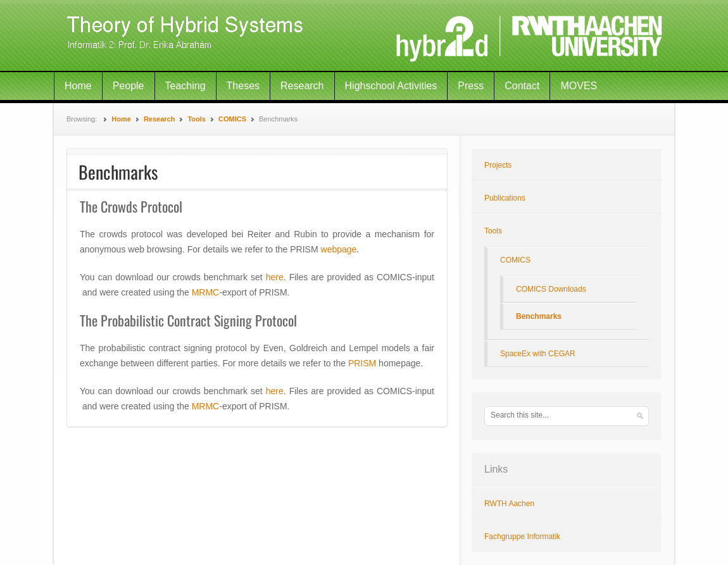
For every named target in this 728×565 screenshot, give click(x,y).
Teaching (185, 86)
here (275, 277)
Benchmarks (539, 316)
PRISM (362, 363)
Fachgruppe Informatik (522, 537)
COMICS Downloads (551, 289)
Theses (243, 86)
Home (78, 86)
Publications (505, 198)
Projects (498, 165)
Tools (197, 119)
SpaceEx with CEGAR (538, 354)
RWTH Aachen (509, 504)
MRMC (206, 292)
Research (302, 86)
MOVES (579, 86)
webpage (339, 249)
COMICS (232, 119)
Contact (522, 86)
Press (471, 86)
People (129, 86)
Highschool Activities (391, 86)
